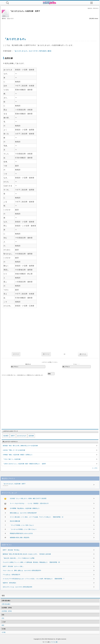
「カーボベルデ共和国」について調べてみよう (23, 529)
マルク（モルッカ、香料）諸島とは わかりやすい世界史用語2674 (22, 571)
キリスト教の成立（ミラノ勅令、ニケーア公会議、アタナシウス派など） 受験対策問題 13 (37, 517)
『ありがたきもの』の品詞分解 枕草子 (43, 485)
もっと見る (95, 468)
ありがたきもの (22, 436)
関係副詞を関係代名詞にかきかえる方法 (21, 533)
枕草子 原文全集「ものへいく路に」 (13, 566)
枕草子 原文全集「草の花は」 (12, 550)
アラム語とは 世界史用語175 (11, 575)
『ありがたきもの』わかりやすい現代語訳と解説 (32, 51)
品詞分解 (31, 436)
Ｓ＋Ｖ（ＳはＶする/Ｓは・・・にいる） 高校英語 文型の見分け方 (29, 503)
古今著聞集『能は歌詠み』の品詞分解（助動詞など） (25, 508)
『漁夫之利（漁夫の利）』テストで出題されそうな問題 (19, 558)
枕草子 (13, 436)
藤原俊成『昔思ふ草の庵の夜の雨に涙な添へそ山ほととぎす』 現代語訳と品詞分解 (27, 554)
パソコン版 (54, 642)
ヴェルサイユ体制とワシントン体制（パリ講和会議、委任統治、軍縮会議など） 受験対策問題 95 (31, 562)
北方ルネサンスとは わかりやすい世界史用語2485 (17, 587)
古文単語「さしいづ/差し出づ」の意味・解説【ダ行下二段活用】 (28, 498)
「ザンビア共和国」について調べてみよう (22, 525)
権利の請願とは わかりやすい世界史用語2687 (23, 513)
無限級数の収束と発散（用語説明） (20, 538)
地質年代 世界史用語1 (9, 583)
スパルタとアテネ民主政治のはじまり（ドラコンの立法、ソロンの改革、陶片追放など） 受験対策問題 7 (33, 579)
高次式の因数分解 (15, 521)
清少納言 (6, 436)
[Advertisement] (50, 26)
